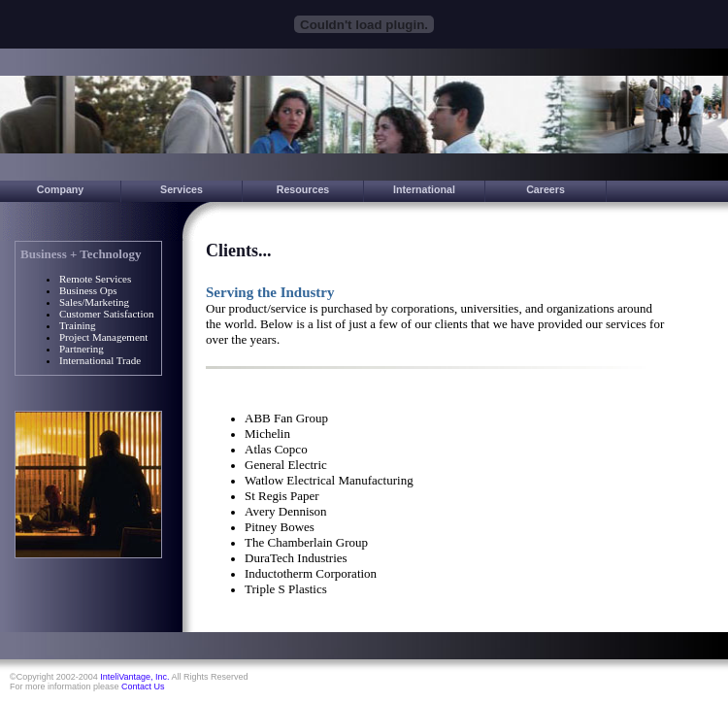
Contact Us (143, 686)
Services (182, 189)
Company (61, 189)
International (424, 189)
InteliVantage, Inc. (134, 677)
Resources (303, 189)
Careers (546, 189)
